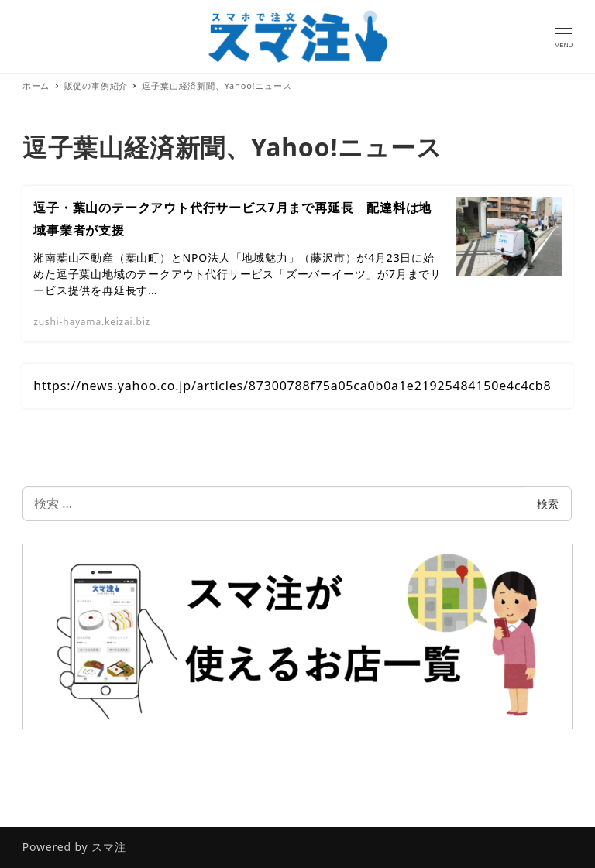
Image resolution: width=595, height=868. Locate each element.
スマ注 (108, 847)
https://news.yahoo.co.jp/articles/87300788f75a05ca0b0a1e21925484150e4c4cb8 (292, 386)
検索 (548, 504)
